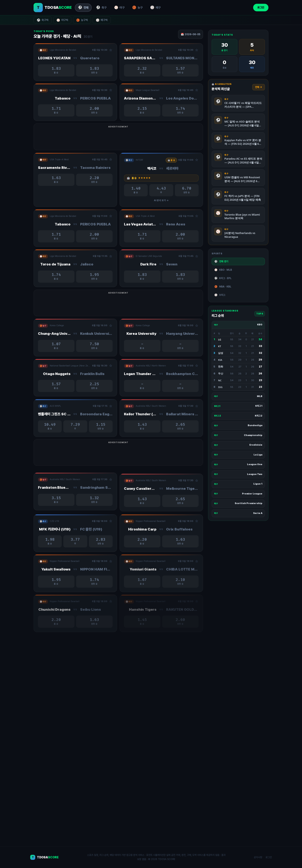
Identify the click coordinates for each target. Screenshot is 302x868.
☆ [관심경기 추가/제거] (111, 50)
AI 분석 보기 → (161, 206)
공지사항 (258, 857)
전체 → (259, 87)
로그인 (261, 7)
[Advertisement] (151, 139)
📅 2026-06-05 (191, 34)
